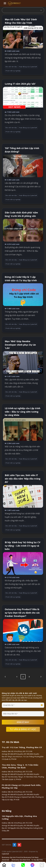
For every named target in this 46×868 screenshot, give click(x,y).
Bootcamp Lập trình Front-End (13, 857)
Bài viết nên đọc (11, 67)
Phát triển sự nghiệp (13, 71)
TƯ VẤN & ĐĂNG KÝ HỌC (24, 729)
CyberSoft (5, 854)
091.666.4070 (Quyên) (15, 754)
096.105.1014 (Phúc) (15, 751)
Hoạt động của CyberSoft (28, 67)
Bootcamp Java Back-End (21, 860)
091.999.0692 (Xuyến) (31, 754)
